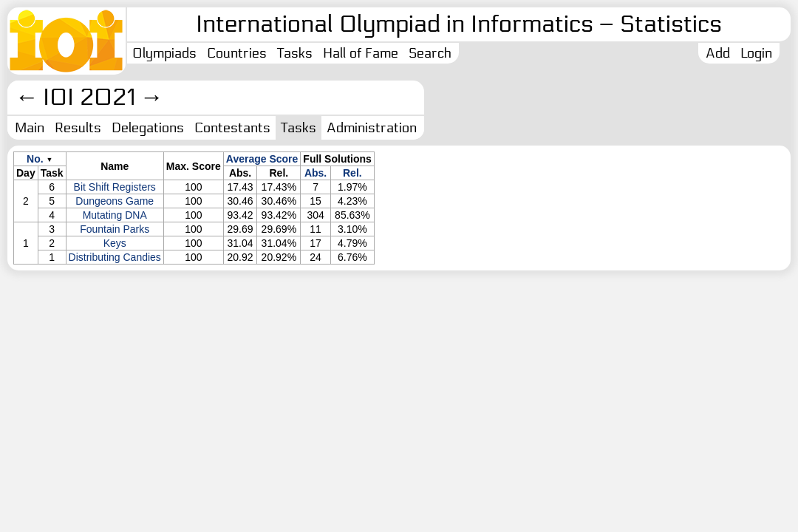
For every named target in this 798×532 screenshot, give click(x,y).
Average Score (262, 159)
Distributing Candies (115, 257)
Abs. (316, 173)
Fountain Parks (115, 229)
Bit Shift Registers (115, 187)
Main (30, 128)
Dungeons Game (115, 201)
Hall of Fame (361, 53)
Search (430, 53)
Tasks (295, 53)
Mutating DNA (115, 215)
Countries (237, 53)
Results (78, 128)
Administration (372, 128)
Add (718, 53)
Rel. (352, 173)
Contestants (232, 128)
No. (35, 159)
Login (756, 53)
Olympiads (164, 53)
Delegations (148, 128)
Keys (115, 243)
